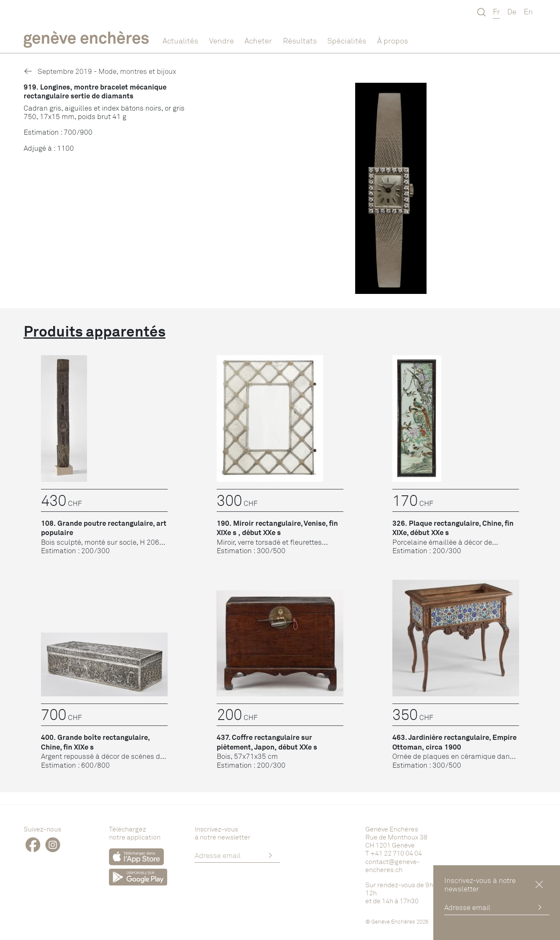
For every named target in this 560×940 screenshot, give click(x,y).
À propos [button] (393, 41)
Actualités (180, 41)
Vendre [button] (222, 41)
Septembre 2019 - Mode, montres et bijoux (100, 71)
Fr (496, 11)
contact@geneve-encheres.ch (393, 865)
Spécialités (347, 41)
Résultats (300, 41)
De (512, 11)
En (528, 11)
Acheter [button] (258, 41)
